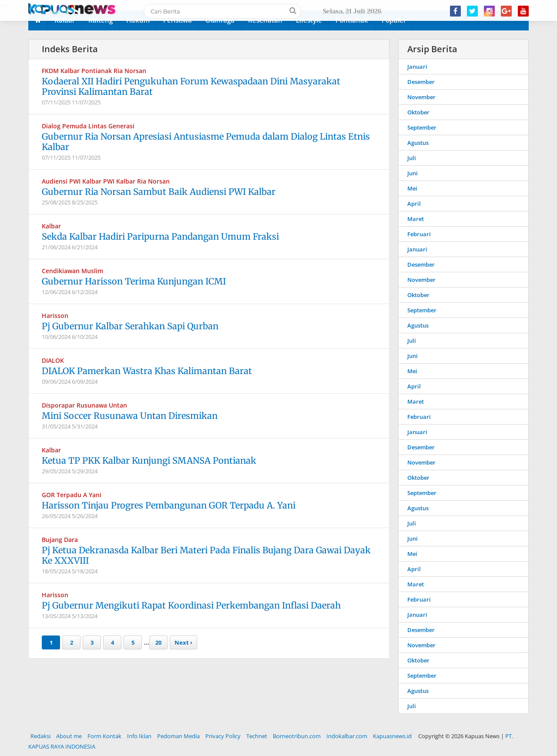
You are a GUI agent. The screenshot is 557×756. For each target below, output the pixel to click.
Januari (417, 67)
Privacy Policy (223, 736)
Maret (416, 219)
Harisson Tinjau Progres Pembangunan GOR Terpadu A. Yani (169, 505)
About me (69, 736)
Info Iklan (139, 736)
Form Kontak (104, 736)
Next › (183, 642)
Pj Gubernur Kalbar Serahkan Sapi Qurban (130, 326)
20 (158, 642)
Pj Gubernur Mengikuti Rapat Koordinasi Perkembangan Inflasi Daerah (191, 605)
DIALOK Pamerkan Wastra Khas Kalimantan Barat (147, 371)
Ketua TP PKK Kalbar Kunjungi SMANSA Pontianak (149, 460)
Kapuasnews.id (392, 736)
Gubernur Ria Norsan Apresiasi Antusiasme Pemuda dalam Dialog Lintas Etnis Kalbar (206, 142)
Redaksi (40, 736)
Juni (413, 173)
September (422, 127)
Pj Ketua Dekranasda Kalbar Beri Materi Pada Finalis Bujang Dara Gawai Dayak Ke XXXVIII (206, 555)
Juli (412, 158)
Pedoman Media (178, 736)
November (421, 97)
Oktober (418, 112)
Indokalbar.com (347, 736)
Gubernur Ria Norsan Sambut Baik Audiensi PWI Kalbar (159, 192)
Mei (412, 188)
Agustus (418, 143)
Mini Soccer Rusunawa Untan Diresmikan (130, 416)
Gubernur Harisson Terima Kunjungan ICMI (134, 281)
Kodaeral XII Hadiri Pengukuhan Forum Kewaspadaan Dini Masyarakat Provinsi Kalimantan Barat (191, 86)
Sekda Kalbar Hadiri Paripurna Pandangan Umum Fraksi (160, 236)
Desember (421, 82)
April (414, 204)
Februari (419, 234)
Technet (257, 736)
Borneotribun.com (297, 736)
